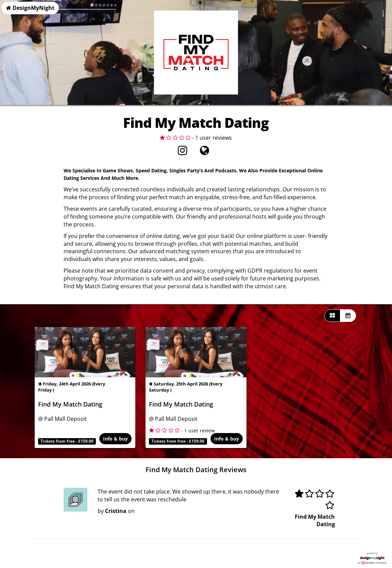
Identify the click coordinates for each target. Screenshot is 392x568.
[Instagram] (182, 152)
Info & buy (116, 439)
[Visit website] (204, 152)
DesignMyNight (30, 8)
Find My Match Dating (70, 404)
